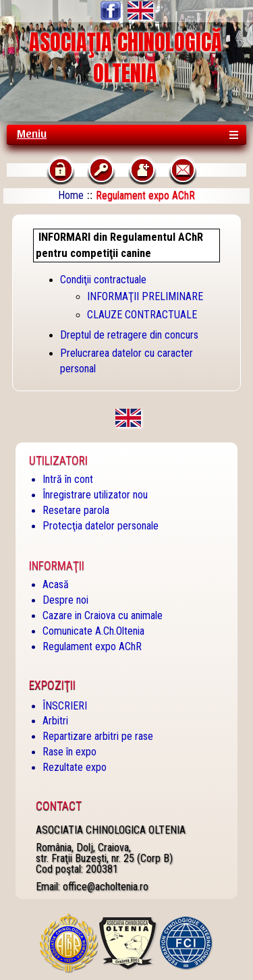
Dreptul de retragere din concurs (129, 335)
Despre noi (65, 600)
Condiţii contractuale (103, 280)
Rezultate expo (75, 767)
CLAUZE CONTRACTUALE (142, 315)
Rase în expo (69, 752)
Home (71, 195)
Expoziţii (52, 685)
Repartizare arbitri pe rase (98, 736)
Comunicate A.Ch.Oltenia (93, 631)
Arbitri (55, 721)
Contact (59, 806)
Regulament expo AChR (92, 646)
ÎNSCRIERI (65, 706)
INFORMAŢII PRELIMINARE (145, 296)
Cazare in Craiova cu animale (103, 615)
